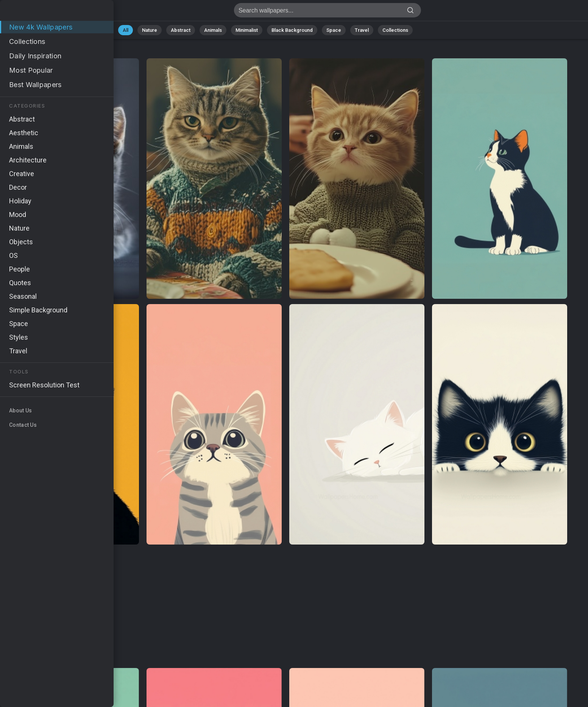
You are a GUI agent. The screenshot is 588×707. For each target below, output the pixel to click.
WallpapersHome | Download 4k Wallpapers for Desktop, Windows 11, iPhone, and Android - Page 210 (45, 12)
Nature (150, 30)
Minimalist (247, 30)
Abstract (181, 30)
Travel (362, 30)
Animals (213, 30)
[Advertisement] (285, 607)
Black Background (292, 30)
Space (334, 30)
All (126, 30)
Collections (395, 30)
